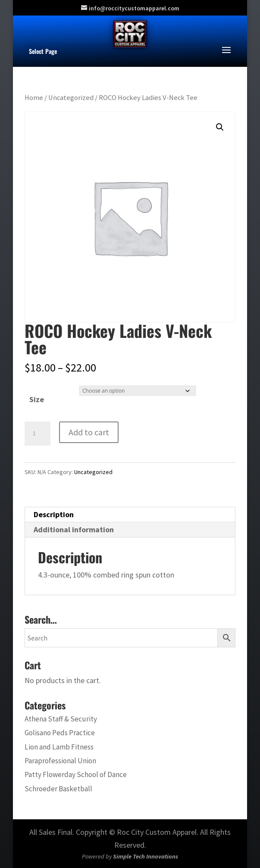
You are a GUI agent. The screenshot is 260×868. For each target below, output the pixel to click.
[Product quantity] (38, 434)
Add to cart (89, 432)
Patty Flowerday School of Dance (76, 774)
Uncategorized (71, 98)
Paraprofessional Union (60, 761)
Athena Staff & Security (61, 719)
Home (34, 98)
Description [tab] (54, 514)
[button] (220, 127)
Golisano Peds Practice (60, 733)
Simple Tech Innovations (146, 856)
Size (37, 399)
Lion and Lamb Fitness (59, 747)
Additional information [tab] (74, 529)
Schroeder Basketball (58, 789)
